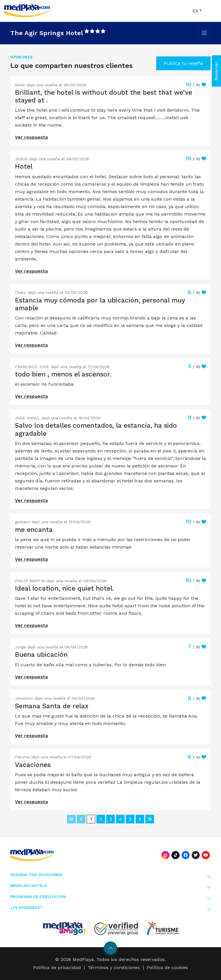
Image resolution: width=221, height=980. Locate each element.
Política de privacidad (57, 967)
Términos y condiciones (114, 967)
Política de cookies (167, 967)
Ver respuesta (31, 137)
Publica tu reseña (183, 63)
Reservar (216, 71)
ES (195, 11)
